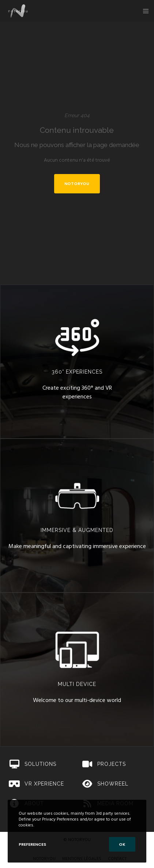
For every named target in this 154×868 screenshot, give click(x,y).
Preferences (32, 844)
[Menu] (144, 11)
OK (122, 844)
